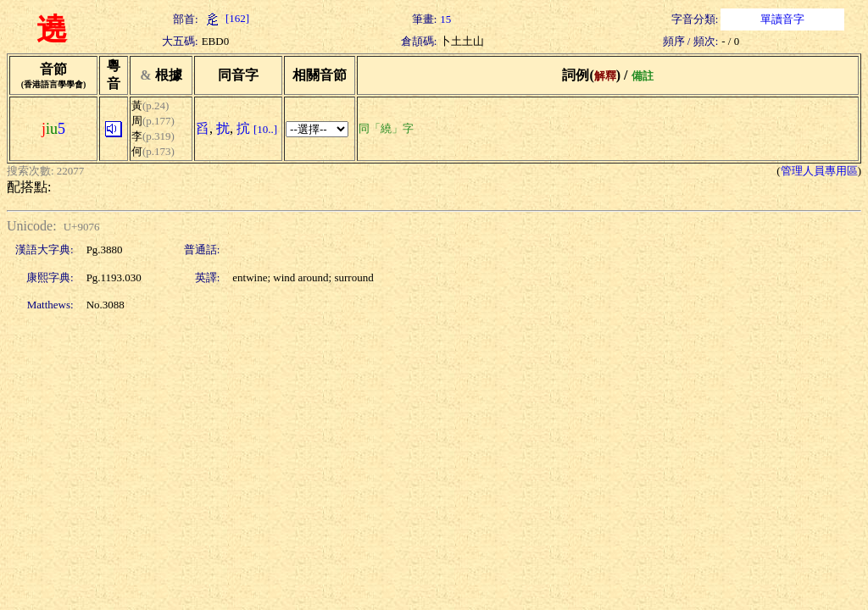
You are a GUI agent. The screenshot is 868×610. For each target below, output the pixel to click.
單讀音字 (782, 19)
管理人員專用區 (819, 171)
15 (445, 19)
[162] (225, 18)
